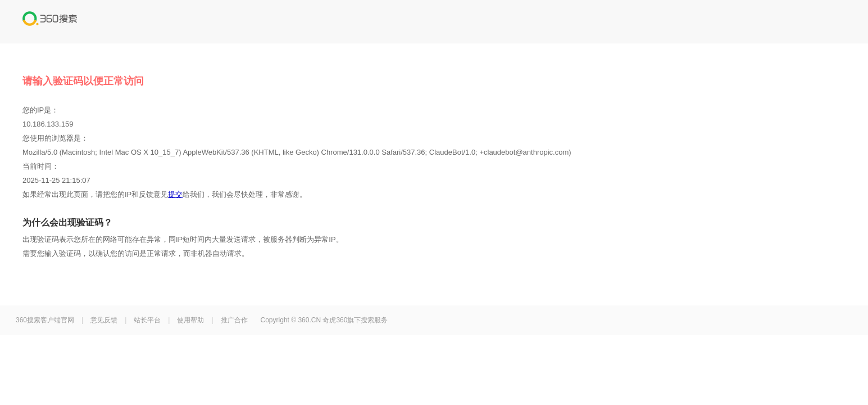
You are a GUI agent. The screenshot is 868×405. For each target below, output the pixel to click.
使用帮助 (190, 320)
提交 (175, 194)
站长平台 (147, 320)
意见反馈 (104, 320)
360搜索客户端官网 (45, 320)
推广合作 (234, 320)
